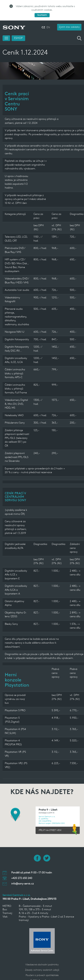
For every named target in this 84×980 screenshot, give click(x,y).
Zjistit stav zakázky (69, 22)
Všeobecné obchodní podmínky (42, 960)
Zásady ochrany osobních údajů (42, 965)
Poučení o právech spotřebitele (42, 970)
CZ (43, 23)
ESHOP (18, 33)
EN (48, 23)
